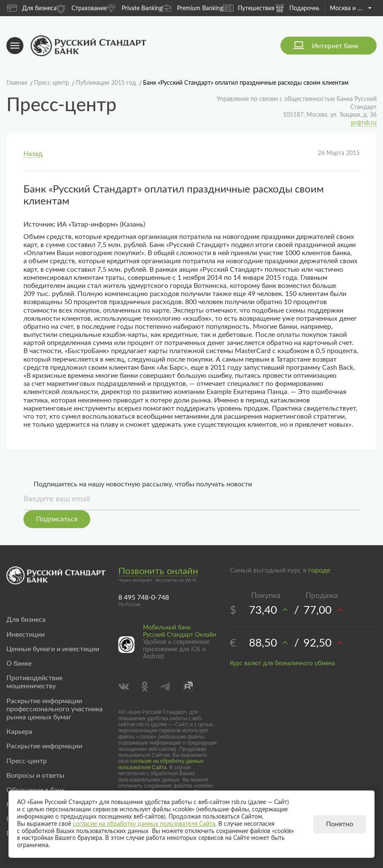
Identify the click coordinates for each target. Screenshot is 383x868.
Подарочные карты (309, 8)
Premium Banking (193, 8)
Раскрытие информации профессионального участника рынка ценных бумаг (54, 709)
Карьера (19, 732)
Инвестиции (26, 635)
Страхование (82, 8)
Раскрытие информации (44, 746)
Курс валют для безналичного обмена (282, 664)
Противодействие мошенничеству (34, 682)
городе (319, 570)
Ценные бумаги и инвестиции (53, 649)
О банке (19, 664)
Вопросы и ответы (35, 776)
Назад (33, 154)
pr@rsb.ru (364, 123)
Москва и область (350, 9)
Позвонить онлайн (158, 571)
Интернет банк (335, 46)
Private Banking (134, 8)
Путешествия (249, 8)
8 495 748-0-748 (144, 598)
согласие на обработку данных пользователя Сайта (161, 764)
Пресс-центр (27, 761)
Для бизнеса (32, 8)
